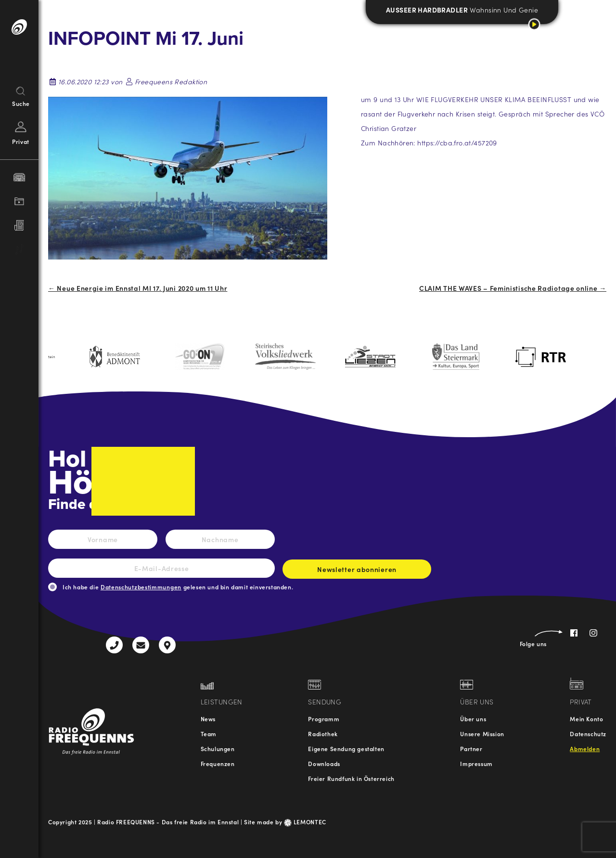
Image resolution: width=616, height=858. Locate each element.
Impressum (476, 763)
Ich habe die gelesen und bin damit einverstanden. (178, 587)
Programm (324, 719)
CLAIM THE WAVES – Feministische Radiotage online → (513, 288)
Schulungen (218, 748)
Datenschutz (588, 734)
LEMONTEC (305, 822)
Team (209, 734)
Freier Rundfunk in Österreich (351, 778)
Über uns (473, 719)
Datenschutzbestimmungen (141, 587)
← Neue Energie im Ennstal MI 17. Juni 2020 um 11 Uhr (138, 288)
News (208, 719)
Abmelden (585, 748)
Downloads (324, 763)
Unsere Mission (482, 734)
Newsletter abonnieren (357, 572)
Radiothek (323, 734)
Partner (471, 748)
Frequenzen (218, 763)
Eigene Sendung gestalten (346, 748)
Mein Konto (586, 719)
